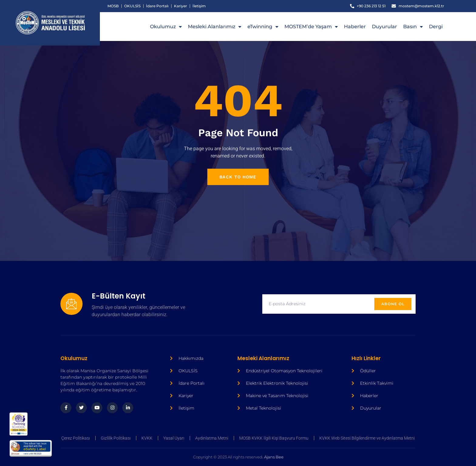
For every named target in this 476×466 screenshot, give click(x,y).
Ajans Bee (183, 457)
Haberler (355, 27)
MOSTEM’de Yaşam (311, 27)
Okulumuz (166, 27)
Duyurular (384, 27)
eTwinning (263, 27)
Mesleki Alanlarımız (215, 27)
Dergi (436, 27)
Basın (413, 27)
